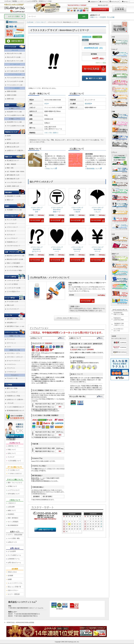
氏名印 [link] (9, 136)
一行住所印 (102, 17)
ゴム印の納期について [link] (14, 461)
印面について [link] (12, 450)
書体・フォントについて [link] (15, 483)
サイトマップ (115, 2)
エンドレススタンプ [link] (13, 309)
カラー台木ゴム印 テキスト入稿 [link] (15, 67)
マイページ (104, 2)
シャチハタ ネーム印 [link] (13, 280)
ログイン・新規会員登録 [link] (15, 535)
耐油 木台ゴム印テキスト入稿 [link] (15, 256)
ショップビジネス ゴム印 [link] (14, 182)
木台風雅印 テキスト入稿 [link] (14, 210)
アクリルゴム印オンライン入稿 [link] (14, 85)
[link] (37, 206)
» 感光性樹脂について (93, 169)
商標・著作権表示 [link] (13, 518)
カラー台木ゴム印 (15, 64)
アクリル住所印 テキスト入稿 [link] (15, 115)
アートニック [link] (11, 339)
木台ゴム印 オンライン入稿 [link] (15, 61)
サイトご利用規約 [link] (13, 522)
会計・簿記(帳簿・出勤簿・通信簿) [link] (15, 171)
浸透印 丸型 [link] (10, 99)
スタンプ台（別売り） (52, 133)
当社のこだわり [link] (12, 572)
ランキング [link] (11, 457)
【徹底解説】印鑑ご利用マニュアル (119, 324)
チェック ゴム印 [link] (12, 220)
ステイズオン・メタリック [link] (15, 357)
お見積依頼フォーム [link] (14, 559)
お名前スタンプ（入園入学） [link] (15, 150)
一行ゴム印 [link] (10, 403)
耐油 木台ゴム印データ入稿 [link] (15, 259)
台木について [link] (12, 453)
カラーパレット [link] (11, 343)
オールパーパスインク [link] (13, 361)
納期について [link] (12, 511)
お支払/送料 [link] (11, 507)
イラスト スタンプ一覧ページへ (67, 318)
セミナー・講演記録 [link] (14, 594)
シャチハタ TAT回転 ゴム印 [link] (15, 267)
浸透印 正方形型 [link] (12, 95)
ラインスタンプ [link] (11, 231)
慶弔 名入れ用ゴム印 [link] (13, 143)
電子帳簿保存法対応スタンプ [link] (15, 411)
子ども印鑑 (111, 17)
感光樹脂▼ (88, 104)
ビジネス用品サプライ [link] (13, 292)
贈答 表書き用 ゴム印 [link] (13, 179)
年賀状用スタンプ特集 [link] (13, 396)
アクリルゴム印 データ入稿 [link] (15, 81)
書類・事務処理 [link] (11, 164)
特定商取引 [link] (11, 514)
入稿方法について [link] (13, 446)
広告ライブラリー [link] (13, 590)
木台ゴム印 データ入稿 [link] (14, 57)
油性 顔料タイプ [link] (15, 319)
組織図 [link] (10, 579)
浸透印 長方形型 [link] (12, 91)
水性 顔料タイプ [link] (12, 323)
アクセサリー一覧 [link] (12, 378)
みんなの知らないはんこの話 (119, 330)
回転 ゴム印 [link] (10, 305)
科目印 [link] (9, 139)
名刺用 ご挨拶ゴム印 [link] (13, 186)
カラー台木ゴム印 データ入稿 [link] (15, 71)
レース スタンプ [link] (12, 223)
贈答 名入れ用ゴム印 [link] (13, 147)
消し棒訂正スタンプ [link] (13, 160)
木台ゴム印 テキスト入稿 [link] (14, 53)
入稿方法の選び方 (15, 41)
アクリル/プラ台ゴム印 (15, 74)
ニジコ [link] (9, 347)
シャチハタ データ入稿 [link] (14, 288)
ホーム (126, 2)
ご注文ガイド (94, 2)
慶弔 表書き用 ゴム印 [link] (13, 175)
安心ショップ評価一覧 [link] (14, 587)
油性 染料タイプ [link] (15, 326)
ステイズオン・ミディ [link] (13, 353)
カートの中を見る (100, 9)
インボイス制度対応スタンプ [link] (15, 407)
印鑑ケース (94, 17)
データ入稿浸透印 (15, 88)
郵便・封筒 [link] (10, 168)
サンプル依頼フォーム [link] (14, 555)
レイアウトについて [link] (14, 490)
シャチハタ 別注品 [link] (12, 284)
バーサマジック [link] (11, 372)
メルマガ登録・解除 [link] (14, 538)
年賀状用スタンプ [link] (12, 242)
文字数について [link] (12, 486)
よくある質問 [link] (12, 551)
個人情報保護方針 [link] (13, 525)
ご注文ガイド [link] (12, 503)
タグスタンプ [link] (11, 235)
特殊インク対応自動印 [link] (13, 263)
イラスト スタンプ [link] (12, 227)
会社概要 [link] (10, 576)
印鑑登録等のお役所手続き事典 (119, 319)
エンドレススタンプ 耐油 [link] (14, 270)
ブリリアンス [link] (11, 368)
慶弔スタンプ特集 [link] (12, 388)
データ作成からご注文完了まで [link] (15, 474)
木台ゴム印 (15, 50)
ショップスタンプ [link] (12, 238)
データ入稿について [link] (14, 470)
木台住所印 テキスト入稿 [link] (14, 112)
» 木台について (50, 169)
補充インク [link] (10, 200)
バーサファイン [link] (11, 364)
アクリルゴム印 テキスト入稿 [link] (15, 78)
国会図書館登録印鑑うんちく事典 (119, 314)
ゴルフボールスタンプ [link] (13, 246)
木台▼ (47, 104)
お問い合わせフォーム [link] (14, 563)
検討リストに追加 (94, 78)
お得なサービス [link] (12, 542)
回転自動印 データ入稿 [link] (14, 196)
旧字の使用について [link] (14, 494)
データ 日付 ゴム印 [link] (12, 302)
